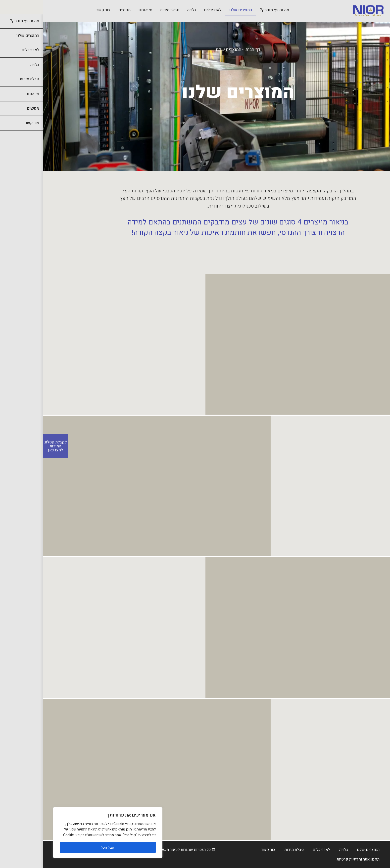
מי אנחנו (102, 10)
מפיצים (81, 10)
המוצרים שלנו (198, 10)
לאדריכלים (170, 10)
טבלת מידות (127, 10)
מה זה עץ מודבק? (231, 10)
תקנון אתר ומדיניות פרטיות (315, 859)
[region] (65, 833)
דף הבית (210, 50)
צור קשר (60, 10)
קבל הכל (65, 847)
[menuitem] (231, 10)
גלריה (149, 10)
